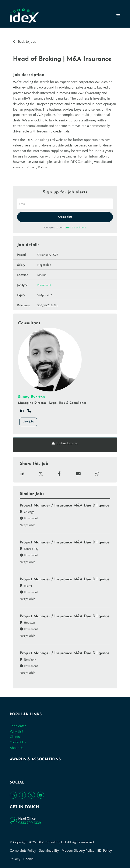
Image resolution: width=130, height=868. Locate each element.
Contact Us (18, 742)
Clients (15, 737)
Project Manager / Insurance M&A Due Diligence (65, 506)
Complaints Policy (23, 851)
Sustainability (49, 851)
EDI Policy (105, 851)
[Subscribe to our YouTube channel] (41, 795)
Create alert (65, 217)
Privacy (15, 859)
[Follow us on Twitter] (31, 795)
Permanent (44, 285)
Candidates (18, 726)
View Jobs (28, 422)
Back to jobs (27, 42)
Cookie (28, 859)
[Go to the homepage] (24, 16)
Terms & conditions (75, 228)
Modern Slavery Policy (78, 851)
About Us (17, 748)
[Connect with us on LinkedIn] (13, 795)
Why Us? (16, 732)
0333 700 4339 (30, 823)
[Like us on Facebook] (22, 795)
